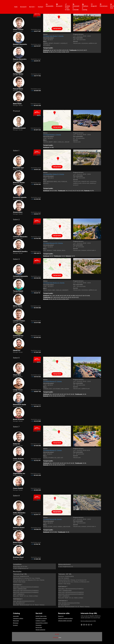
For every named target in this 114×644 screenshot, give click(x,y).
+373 (36, 31)
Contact (41, 7)
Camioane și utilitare (18, 618)
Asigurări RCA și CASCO (42, 623)
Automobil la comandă (76, 7)
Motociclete (16, 621)
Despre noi (61, 616)
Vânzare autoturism (40, 630)
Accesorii (23, 7)
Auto (16, 7)
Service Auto (39, 627)
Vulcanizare (104, 5)
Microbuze (16, 623)
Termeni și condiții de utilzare (65, 618)
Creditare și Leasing (85, 7)
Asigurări (94, 5)
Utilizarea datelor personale (65, 621)
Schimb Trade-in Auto (67, 7)
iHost (60, 638)
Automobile (50, 5)
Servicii (32, 7)
